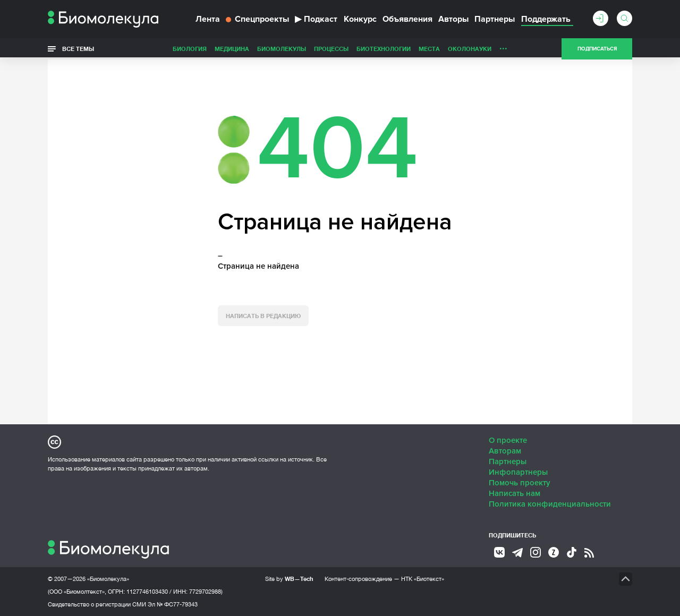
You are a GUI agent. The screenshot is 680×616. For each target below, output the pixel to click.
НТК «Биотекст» (423, 579)
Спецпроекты (257, 19)
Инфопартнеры (518, 472)
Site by (289, 579)
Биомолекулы (282, 49)
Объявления (407, 19)
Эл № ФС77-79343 (173, 604)
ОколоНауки (470, 49)
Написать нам (515, 493)
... (503, 46)
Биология (190, 49)
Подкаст (316, 19)
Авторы (453, 19)
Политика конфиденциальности (550, 504)
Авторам (505, 451)
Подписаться (597, 49)
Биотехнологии (384, 49)
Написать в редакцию (263, 316)
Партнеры (495, 19)
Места (429, 49)
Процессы (331, 49)
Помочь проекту (520, 483)
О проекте (508, 440)
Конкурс (360, 19)
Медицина (232, 49)
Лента (208, 19)
